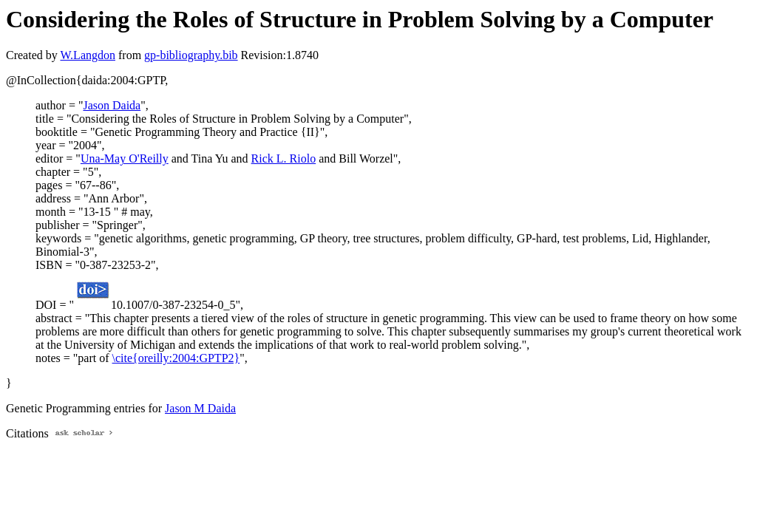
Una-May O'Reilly (125, 158)
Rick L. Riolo (284, 158)
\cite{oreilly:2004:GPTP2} (176, 358)
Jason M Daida (200, 408)
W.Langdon (88, 55)
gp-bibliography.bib (191, 55)
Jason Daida (112, 105)
